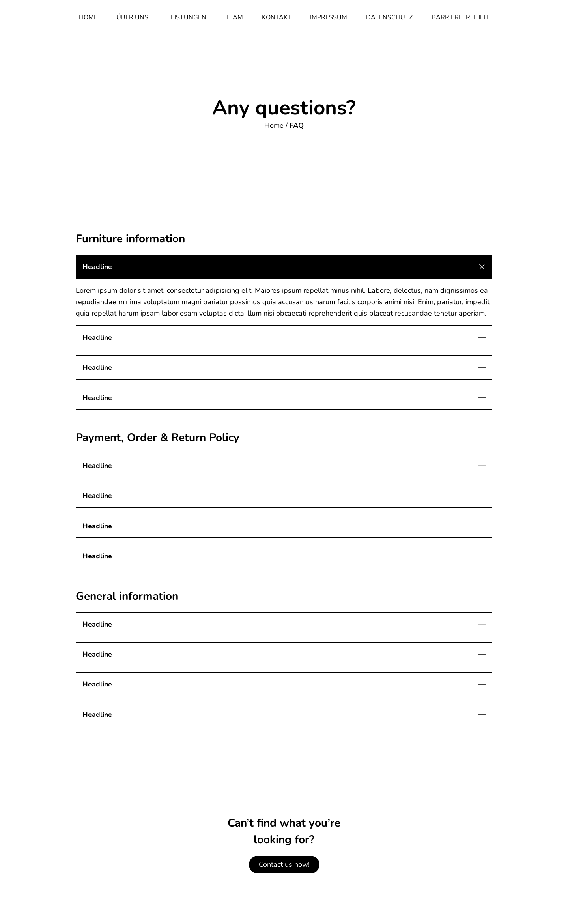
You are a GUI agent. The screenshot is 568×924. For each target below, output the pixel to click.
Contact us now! (284, 864)
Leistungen (187, 17)
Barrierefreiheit (460, 17)
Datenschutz (389, 17)
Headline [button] (97, 267)
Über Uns (132, 17)
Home (88, 17)
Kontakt (277, 17)
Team (234, 17)
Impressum (329, 17)
